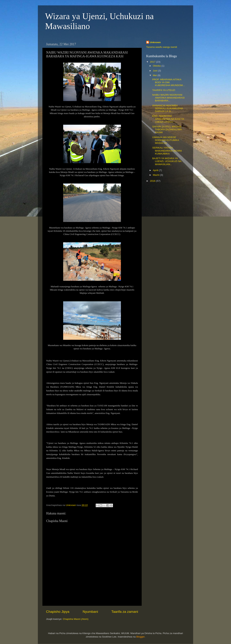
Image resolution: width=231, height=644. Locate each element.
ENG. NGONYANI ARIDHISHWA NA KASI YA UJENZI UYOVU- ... (168, 119)
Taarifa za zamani (125, 612)
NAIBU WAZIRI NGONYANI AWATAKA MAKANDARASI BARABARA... (168, 98)
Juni (155, 71)
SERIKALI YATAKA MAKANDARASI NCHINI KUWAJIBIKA (167, 151)
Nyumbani (90, 612)
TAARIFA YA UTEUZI (164, 90)
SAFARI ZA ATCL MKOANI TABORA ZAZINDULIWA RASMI (167, 129)
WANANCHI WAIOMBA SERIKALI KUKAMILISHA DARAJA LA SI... (168, 108)
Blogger (140, 637)
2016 (153, 181)
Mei (155, 75)
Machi (156, 175)
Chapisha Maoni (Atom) (76, 619)
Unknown (155, 42)
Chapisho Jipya (58, 612)
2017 (153, 62)
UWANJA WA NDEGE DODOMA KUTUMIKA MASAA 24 (166, 140)
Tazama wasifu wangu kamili (162, 47)
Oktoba (157, 66)
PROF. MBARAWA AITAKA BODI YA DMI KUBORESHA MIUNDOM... (169, 82)
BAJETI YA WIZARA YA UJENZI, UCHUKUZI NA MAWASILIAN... (167, 161)
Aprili (156, 170)
